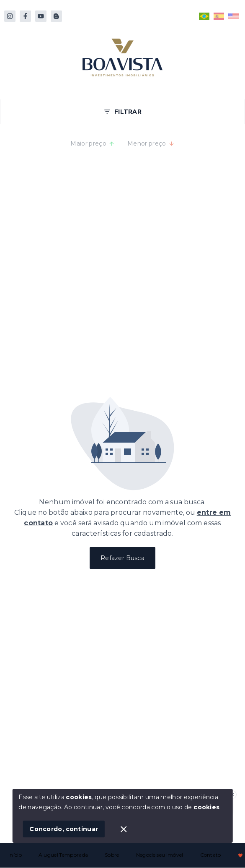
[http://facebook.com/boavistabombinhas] (25, 16)
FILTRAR (122, 112)
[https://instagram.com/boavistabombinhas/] (10, 16)
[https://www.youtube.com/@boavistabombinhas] (41, 16)
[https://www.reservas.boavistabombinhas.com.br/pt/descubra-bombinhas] (56, 16)
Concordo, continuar (64, 829)
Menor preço (151, 143)
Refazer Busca (122, 558)
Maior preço (93, 143)
